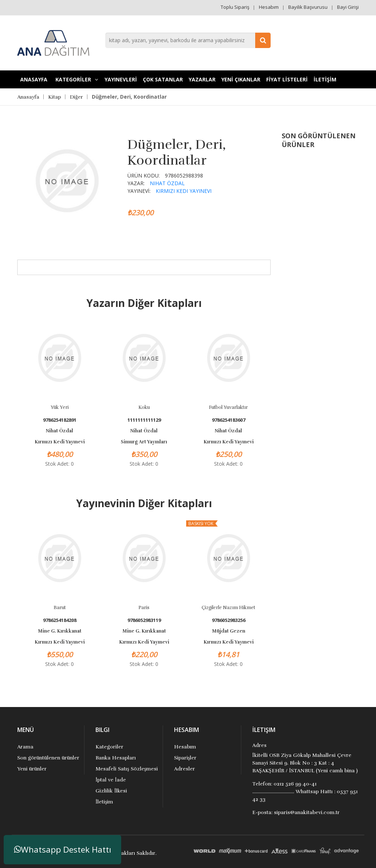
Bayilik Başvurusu (308, 7)
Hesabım (269, 7)
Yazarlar (202, 79)
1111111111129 (144, 420)
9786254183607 (229, 420)
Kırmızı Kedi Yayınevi (184, 191)
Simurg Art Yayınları (144, 442)
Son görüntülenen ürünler (48, 758)
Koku (144, 407)
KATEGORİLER (77, 79)
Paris (144, 608)
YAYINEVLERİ (121, 79)
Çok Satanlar (163, 79)
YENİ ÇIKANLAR (241, 79)
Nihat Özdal (167, 183)
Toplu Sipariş (235, 7)
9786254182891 (60, 420)
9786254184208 (60, 620)
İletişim (104, 802)
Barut (60, 608)
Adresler (185, 769)
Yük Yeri (60, 407)
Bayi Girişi (348, 7)
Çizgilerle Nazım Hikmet (228, 608)
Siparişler (185, 758)
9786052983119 (144, 620)
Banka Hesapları (116, 758)
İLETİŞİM (325, 79)
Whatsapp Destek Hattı (63, 849)
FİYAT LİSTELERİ (287, 79)
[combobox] (188, 40)
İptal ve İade (111, 780)
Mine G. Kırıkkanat (60, 631)
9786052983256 (229, 620)
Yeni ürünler (32, 769)
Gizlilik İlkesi (111, 791)
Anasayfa (34, 79)
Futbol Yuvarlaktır (228, 407)
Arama (25, 747)
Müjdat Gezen (229, 631)
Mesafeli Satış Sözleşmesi (127, 769)
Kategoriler (109, 747)
